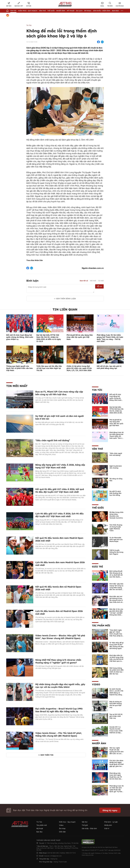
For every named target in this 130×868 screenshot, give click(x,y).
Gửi (99, 286)
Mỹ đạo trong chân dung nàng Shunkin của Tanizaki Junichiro (116, 515)
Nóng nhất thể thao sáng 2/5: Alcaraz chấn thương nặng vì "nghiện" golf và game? (58, 661)
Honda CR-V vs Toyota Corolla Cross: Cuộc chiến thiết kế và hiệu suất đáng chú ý (116, 731)
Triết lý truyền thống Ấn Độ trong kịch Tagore (116, 552)
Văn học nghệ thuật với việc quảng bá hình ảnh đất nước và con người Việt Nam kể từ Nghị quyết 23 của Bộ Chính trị (117, 754)
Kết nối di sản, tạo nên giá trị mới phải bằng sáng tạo (109, 367)
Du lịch (79, 11)
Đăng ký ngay (110, 810)
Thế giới (51, 11)
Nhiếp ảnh (99, 743)
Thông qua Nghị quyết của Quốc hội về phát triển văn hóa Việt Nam (19, 368)
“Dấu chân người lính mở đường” (53, 440)
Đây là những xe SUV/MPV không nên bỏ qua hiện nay (116, 704)
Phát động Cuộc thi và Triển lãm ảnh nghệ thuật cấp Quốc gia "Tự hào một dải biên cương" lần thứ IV (117, 791)
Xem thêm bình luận (66, 299)
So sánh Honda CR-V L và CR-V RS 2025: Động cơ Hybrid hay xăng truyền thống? (116, 693)
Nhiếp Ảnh (61, 11)
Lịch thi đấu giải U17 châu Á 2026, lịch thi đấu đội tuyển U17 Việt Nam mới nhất (59, 515)
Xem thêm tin (47, 755)
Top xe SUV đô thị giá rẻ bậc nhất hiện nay (116, 716)
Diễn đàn (62, 832)
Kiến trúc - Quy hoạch (28, 11)
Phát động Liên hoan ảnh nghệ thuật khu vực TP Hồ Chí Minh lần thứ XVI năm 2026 (116, 777)
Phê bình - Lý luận (111, 822)
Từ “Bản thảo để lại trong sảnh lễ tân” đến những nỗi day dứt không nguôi (117, 646)
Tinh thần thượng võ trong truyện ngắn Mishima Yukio (116, 528)
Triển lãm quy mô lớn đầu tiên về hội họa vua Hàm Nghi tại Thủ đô (49, 368)
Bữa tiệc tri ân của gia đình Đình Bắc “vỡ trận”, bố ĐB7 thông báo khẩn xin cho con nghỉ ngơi (116, 614)
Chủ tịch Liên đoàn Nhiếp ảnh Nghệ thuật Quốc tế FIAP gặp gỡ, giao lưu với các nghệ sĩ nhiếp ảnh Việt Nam (117, 766)
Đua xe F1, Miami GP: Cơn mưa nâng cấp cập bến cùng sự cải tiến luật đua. (59, 393)
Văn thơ (42, 11)
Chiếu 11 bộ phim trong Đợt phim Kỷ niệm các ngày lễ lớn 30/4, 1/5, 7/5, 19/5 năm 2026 (79, 368)
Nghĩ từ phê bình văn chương (116, 467)
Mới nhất (93, 281)
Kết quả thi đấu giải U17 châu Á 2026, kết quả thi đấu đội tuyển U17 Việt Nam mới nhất (60, 491)
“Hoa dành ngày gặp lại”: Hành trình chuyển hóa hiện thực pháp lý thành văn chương (116, 634)
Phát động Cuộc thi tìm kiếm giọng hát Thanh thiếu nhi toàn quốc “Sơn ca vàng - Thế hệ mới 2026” (110, 338)
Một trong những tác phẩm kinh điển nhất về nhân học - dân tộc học (117, 671)
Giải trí (97, 567)
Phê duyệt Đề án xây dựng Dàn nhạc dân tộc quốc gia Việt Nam (80, 337)
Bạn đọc (115, 11)
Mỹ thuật (71, 11)
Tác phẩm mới (101, 626)
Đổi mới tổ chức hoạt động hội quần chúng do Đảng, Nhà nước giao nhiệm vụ (20, 337)
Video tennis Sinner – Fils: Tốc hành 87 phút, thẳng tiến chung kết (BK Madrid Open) (59, 734)
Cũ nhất (101, 281)
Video (96, 684)
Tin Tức (13, 11)
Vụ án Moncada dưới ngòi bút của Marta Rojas (116, 539)
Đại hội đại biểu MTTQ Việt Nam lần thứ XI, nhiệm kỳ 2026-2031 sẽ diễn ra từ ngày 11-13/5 (49, 338)
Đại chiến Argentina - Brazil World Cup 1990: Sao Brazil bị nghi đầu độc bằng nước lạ (59, 710)
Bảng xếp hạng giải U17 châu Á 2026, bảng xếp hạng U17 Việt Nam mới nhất (60, 466)
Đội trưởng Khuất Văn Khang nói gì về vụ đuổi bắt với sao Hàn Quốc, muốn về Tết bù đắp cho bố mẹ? (116, 576)
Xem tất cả (84, 281)
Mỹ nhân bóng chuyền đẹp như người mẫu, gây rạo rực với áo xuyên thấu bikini (60, 686)
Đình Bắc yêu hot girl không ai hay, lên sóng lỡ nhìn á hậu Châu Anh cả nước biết (116, 600)
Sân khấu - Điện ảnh (102, 11)
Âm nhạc (88, 11)
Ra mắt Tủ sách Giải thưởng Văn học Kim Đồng (115, 493)
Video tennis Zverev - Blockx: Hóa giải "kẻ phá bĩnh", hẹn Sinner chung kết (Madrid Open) (60, 637)
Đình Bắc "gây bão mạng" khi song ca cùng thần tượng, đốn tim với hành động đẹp (116, 588)
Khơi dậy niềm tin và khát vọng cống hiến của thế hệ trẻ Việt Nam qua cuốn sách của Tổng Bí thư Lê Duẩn (117, 660)
